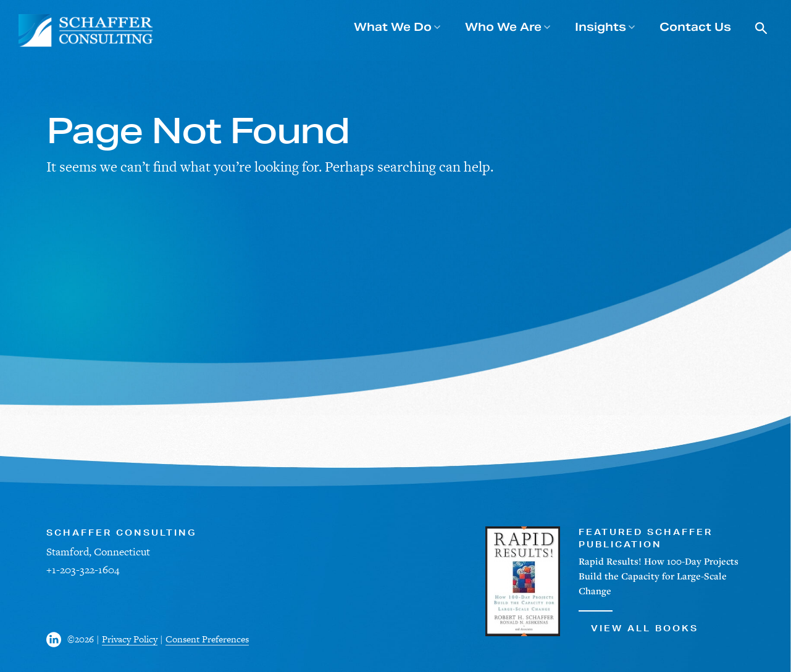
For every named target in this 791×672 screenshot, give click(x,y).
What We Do (393, 27)
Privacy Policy (130, 639)
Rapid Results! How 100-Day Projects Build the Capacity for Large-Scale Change (659, 576)
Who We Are (503, 27)
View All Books (638, 622)
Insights (601, 27)
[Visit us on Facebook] (57, 640)
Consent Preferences (207, 639)
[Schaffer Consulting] (86, 31)
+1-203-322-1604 (83, 570)
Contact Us (695, 27)
